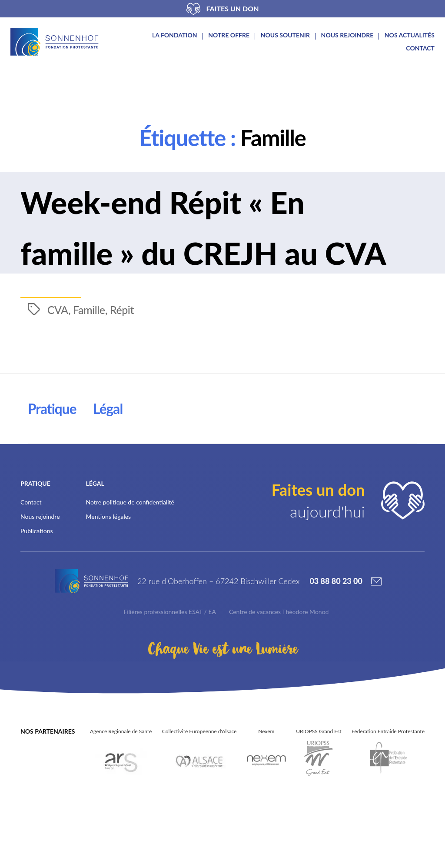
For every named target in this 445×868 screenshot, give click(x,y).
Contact (420, 48)
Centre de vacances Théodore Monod (279, 669)
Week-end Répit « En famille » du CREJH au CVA (181, 247)
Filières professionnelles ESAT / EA (170, 669)
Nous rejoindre (347, 35)
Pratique (54, 459)
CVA (58, 360)
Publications (37, 582)
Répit (124, 360)
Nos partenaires (48, 788)
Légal (112, 459)
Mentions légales (109, 567)
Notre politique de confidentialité (130, 553)
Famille (90, 360)
